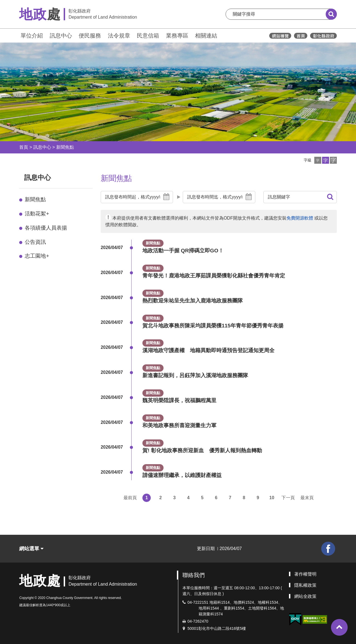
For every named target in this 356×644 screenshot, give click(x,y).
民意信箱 (148, 36)
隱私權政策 (305, 585)
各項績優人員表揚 (46, 228)
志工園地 (37, 256)
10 (272, 498)
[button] (318, 160)
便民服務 (90, 36)
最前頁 (130, 498)
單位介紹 (32, 36)
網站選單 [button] (31, 549)
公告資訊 (35, 242)
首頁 (24, 147)
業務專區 (177, 36)
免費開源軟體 (300, 218)
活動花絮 (37, 214)
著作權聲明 (305, 574)
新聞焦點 (65, 147)
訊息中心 (61, 36)
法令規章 (119, 36)
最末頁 (307, 498)
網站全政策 (305, 596)
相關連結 (206, 36)
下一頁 (288, 498)
